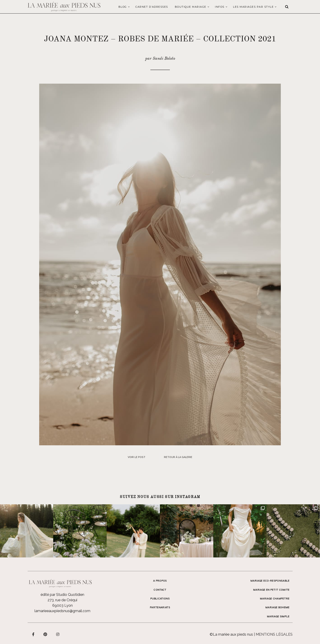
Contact (160, 590)
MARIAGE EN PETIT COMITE (271, 590)
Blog (123, 7)
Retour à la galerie (178, 457)
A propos (160, 581)
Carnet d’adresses (152, 7)
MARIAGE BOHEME (278, 608)
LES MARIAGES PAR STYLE (253, 7)
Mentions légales (274, 634)
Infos (220, 7)
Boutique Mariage (191, 7)
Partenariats (160, 608)
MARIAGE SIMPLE (278, 617)
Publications (160, 599)
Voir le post (137, 457)
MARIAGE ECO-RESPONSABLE (270, 581)
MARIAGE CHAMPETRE (275, 599)
